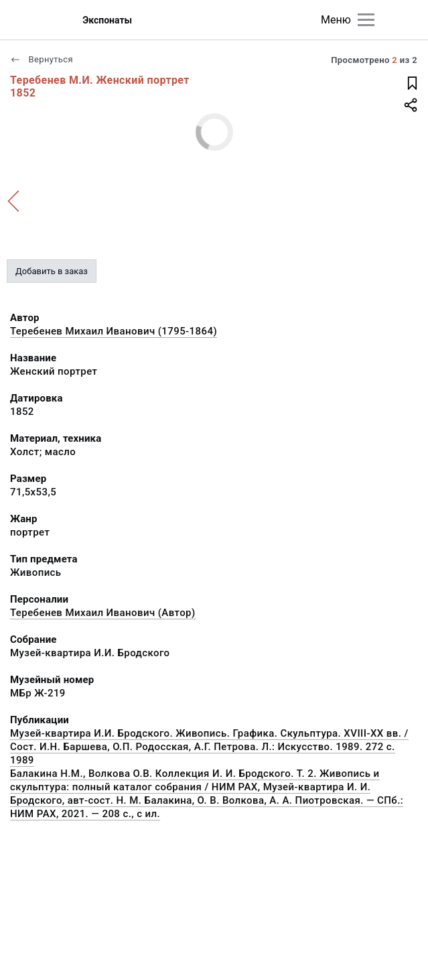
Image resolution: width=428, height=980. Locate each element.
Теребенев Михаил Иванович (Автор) (103, 613)
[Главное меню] (366, 20)
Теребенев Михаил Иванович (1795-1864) (114, 331)
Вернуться (42, 59)
